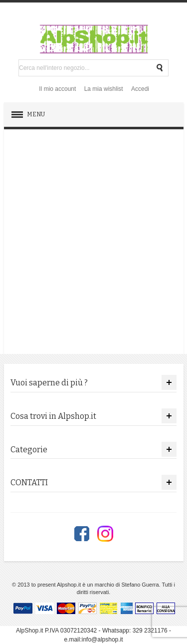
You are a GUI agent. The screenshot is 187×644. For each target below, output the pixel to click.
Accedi (140, 89)
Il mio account (57, 89)
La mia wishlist (104, 89)
